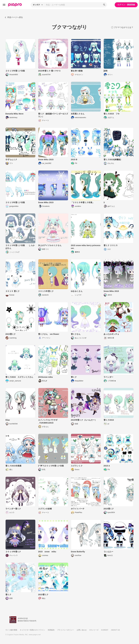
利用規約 (51, 630)
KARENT (105, 630)
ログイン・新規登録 (126, 5)
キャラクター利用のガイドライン (32, 630)
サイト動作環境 (11, 630)
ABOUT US (115, 630)
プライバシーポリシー (66, 630)
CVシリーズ (94, 630)
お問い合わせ (82, 630)
